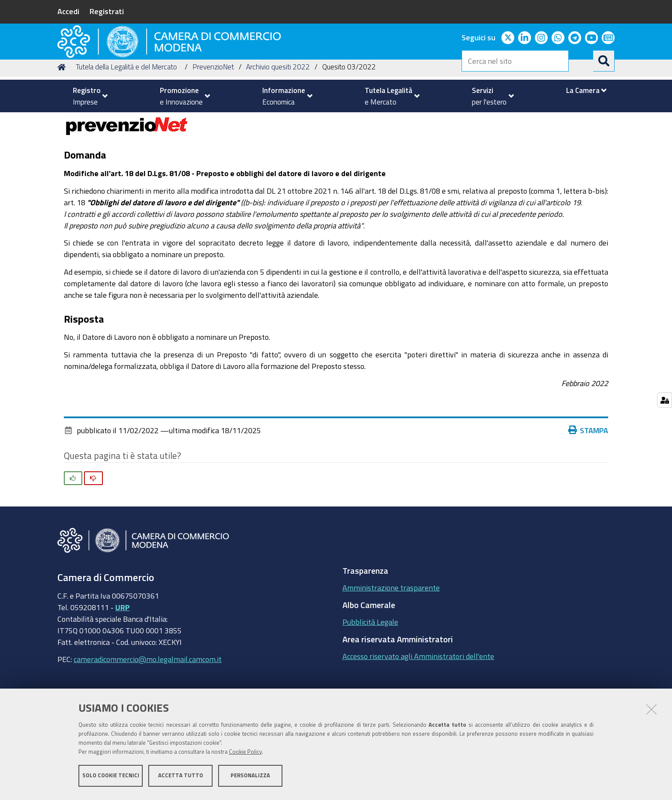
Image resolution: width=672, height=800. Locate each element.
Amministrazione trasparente (391, 642)
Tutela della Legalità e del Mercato (126, 121)
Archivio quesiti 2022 (278, 121)
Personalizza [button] (250, 778)
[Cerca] (604, 61)
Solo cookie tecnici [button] (111, 778)
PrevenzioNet (213, 121)
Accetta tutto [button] (181, 778)
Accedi (68, 11)
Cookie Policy (245, 754)
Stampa (590, 485)
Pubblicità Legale (370, 677)
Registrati (107, 11)
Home (63, 121)
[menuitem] (87, 96)
